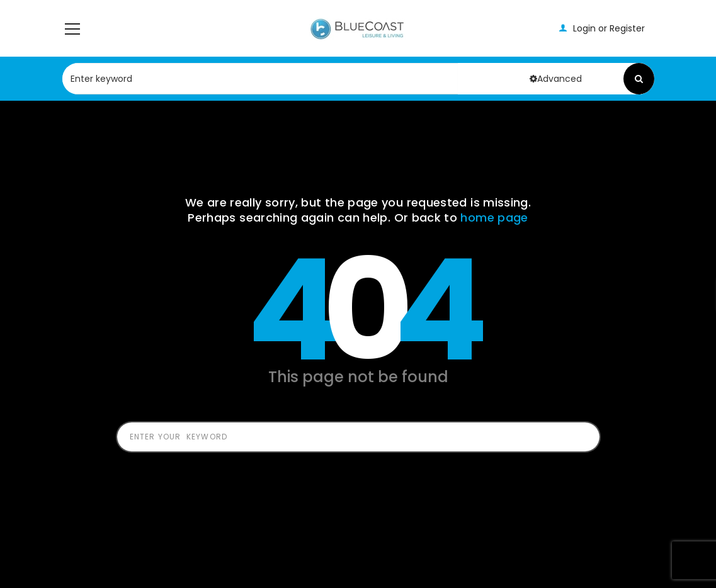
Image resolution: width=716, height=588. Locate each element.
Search (639, 79)
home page (494, 218)
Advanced (556, 79)
